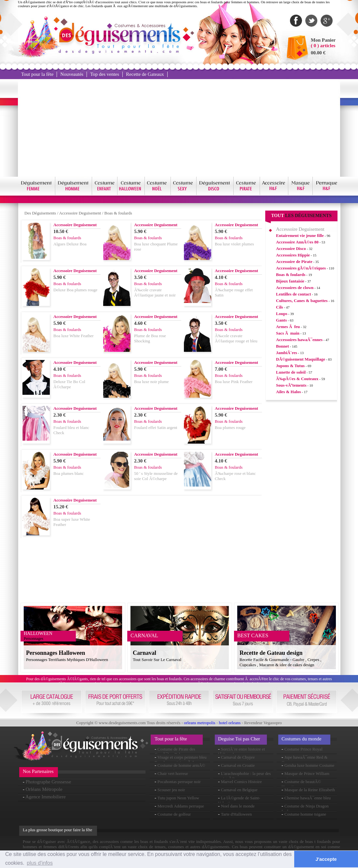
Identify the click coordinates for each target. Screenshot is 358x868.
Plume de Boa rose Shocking (150, 338)
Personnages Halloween (56, 653)
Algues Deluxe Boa (70, 244)
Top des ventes (105, 74)
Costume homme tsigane (305, 814)
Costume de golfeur (174, 814)
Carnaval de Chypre (238, 757)
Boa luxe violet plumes (234, 244)
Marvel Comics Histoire (241, 782)
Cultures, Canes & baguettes (302, 301)
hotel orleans (230, 723)
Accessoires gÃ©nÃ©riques (301, 268)
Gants (281, 320)
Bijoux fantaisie (290, 281)
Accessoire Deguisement (80, 213)
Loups (282, 314)
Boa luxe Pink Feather (234, 382)
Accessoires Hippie (293, 255)
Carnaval (145, 653)
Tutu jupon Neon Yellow (178, 798)
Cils (280, 307)
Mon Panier (323, 40)
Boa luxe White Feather (74, 336)
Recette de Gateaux (145, 74)
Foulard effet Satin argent (156, 427)
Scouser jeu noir (171, 790)
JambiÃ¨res (287, 353)
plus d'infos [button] (40, 863)
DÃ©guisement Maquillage (301, 359)
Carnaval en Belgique (239, 790)
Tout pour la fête (37, 74)
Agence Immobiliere (46, 797)
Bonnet (282, 346)
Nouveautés (72, 74)
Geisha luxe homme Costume (309, 765)
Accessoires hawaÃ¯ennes (299, 340)
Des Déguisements (40, 213)
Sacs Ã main (288, 333)
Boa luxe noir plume (151, 382)
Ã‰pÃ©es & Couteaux (297, 379)
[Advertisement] (179, 128)
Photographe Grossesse (48, 782)
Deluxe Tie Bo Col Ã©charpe (69, 384)
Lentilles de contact (294, 294)
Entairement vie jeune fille (300, 235)
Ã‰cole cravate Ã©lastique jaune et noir (155, 292)
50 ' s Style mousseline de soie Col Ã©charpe (156, 476)
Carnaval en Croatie (238, 765)
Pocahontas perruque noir (179, 782)
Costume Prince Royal (303, 749)
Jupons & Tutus (290, 366)
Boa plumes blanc (69, 473)
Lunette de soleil (291, 372)
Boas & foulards (118, 213)
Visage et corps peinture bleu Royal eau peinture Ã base (181, 760)
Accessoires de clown (295, 288)
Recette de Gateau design (271, 653)
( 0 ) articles (323, 46)
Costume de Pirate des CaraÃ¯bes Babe (175, 752)
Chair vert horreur (173, 773)
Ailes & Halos (289, 392)
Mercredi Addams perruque (181, 806)
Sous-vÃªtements (291, 385)
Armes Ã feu (288, 327)
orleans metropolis (200, 723)
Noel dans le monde (238, 806)
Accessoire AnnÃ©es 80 (297, 242)
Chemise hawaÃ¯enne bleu (308, 798)
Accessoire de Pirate (294, 262)
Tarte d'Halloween (236, 814)
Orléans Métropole (44, 789)
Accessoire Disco (291, 248)
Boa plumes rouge (230, 427)
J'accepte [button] (326, 859)
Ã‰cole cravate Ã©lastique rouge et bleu (236, 338)
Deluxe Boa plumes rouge (75, 290)
